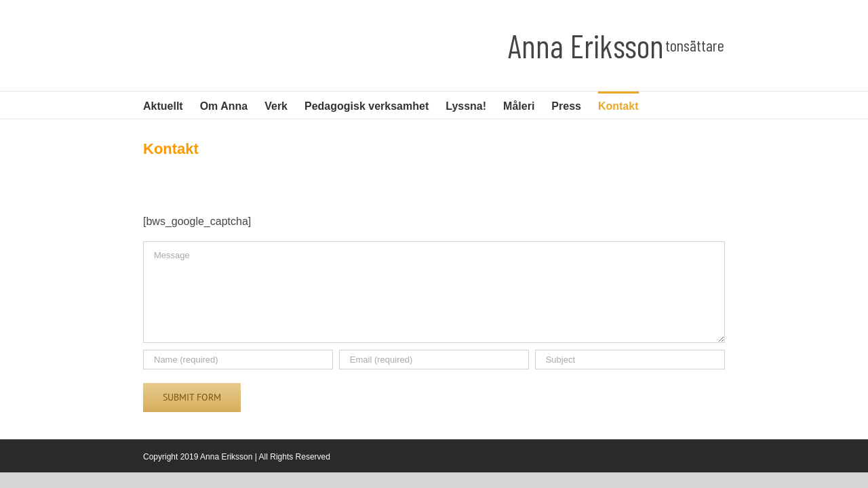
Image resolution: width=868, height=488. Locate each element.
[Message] (434, 292)
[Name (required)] (238, 360)
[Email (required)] (434, 360)
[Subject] (630, 360)
